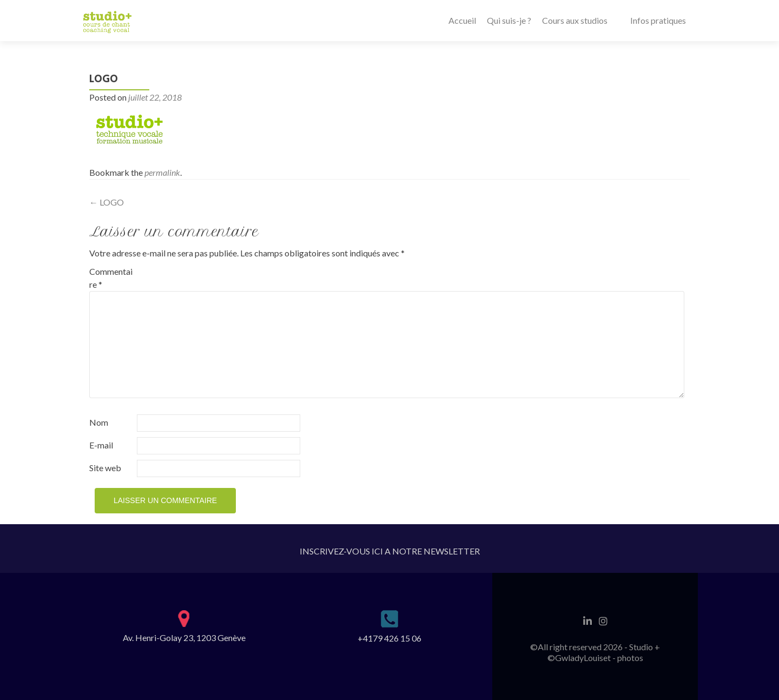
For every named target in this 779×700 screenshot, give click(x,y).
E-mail (101, 445)
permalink (162, 172)
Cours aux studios (575, 20)
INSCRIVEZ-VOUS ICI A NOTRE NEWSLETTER (390, 551)
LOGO (107, 202)
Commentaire (111, 278)
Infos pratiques (658, 20)
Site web (105, 468)
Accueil (462, 20)
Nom (99, 422)
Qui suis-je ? (509, 20)
